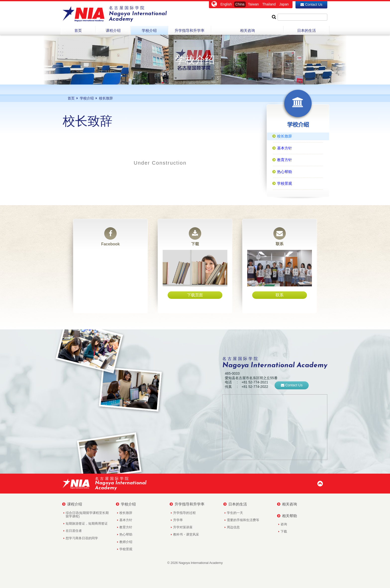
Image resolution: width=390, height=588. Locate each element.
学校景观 (126, 549)
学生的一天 (235, 513)
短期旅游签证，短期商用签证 (87, 523)
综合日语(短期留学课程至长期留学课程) (87, 515)
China (240, 4)
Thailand (269, 4)
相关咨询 (287, 504)
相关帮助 (287, 516)
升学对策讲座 (183, 527)
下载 (195, 237)
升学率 (178, 520)
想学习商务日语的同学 (82, 538)
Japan (284, 4)
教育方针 (126, 527)
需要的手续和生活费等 (243, 520)
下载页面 (195, 295)
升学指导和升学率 (187, 504)
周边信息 (233, 527)
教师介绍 (126, 542)
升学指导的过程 (184, 513)
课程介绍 (72, 504)
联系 (280, 237)
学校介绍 (126, 504)
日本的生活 (235, 504)
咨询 (284, 524)
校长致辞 (126, 513)
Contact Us (311, 4)
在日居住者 (74, 531)
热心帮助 (126, 534)
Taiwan (253, 4)
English (226, 4)
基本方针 (126, 520)
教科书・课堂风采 (186, 534)
